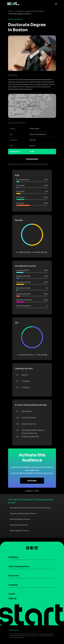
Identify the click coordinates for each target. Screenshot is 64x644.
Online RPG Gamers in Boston (20, 519)
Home (11, 11)
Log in (12, 594)
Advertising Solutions (19, 566)
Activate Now (32, 159)
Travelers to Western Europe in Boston (23, 514)
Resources (14, 576)
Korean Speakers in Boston (19, 525)
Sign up (13, 598)
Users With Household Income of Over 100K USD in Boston (30, 508)
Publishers (14, 557)
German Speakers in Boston (19, 531)
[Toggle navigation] (56, 4)
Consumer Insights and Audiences (29, 11)
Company (13, 585)
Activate (32, 481)
